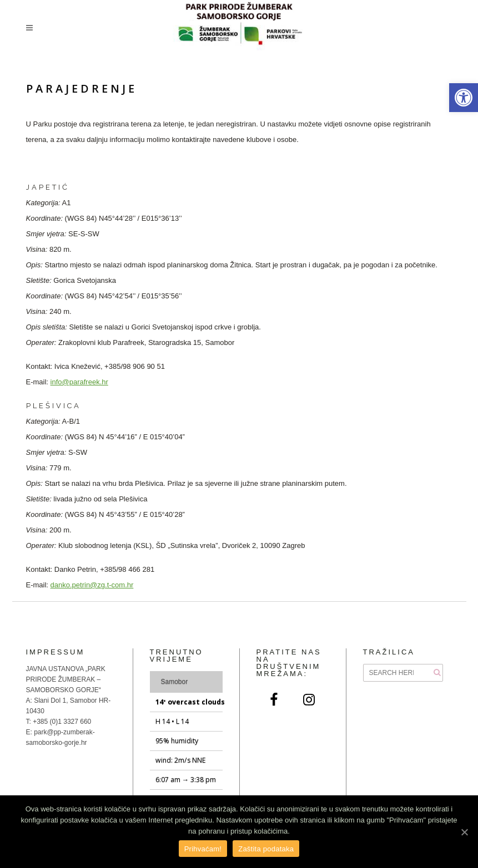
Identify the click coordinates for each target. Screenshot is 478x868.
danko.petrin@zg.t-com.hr (92, 585)
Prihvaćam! (203, 849)
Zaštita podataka (266, 849)
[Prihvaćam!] (464, 832)
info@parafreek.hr (79, 382)
